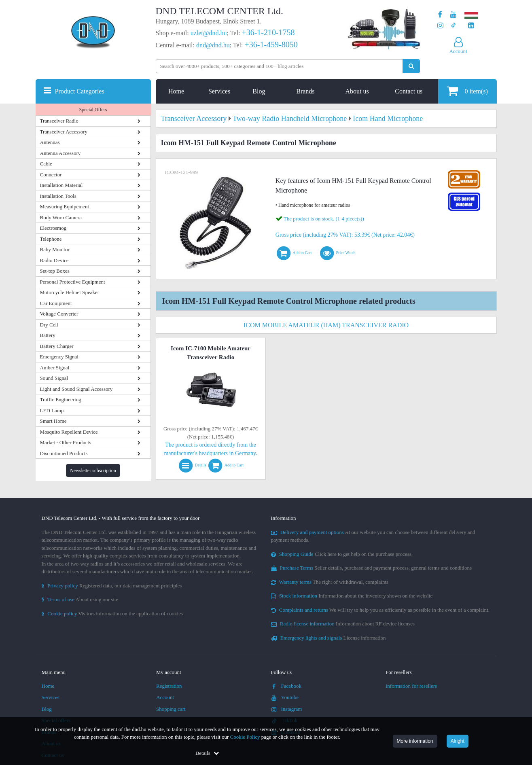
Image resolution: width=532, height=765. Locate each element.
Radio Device (54, 260)
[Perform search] (411, 66)
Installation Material (61, 185)
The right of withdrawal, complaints (330, 582)
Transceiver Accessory (64, 132)
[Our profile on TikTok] (453, 26)
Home (176, 91)
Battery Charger (57, 346)
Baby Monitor (55, 249)
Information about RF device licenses (343, 624)
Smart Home (53, 421)
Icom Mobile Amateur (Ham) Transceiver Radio (326, 325)
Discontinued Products (64, 453)
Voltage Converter (59, 314)
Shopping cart (171, 709)
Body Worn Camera (61, 217)
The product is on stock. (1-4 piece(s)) (324, 219)
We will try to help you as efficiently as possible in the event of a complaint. (380, 610)
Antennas (50, 142)
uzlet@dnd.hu (209, 33)
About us (357, 91)
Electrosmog (53, 228)
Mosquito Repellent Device (69, 432)
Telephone (51, 239)
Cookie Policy (245, 737)
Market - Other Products (66, 442)
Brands (305, 91)
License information (329, 638)
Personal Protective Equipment (73, 282)
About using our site (80, 599)
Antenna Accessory (60, 153)
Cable (46, 164)
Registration (169, 686)
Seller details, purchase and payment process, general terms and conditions (372, 568)
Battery (48, 335)
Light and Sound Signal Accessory (76, 389)
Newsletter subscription (93, 470)
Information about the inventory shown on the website (352, 596)
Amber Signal (55, 368)
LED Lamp (52, 410)
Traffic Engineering (61, 399)
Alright (458, 741)
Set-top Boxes (55, 271)
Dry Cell (49, 325)
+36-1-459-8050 (271, 45)
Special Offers (93, 110)
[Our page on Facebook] (440, 15)
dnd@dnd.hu (213, 45)
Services (219, 91)
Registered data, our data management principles (112, 586)
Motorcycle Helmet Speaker (70, 292)
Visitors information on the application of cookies (112, 613)
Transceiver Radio (59, 121)
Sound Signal (54, 378)
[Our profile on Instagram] (440, 26)
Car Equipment (56, 303)
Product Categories (80, 91)
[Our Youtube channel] (453, 15)
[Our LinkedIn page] (471, 26)
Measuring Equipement (65, 207)
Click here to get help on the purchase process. (342, 554)
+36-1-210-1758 (268, 32)
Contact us (409, 91)
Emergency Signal (59, 357)
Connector (51, 175)
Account (165, 697)
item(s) (467, 91)
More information (415, 741)
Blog (259, 91)
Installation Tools (58, 196)
